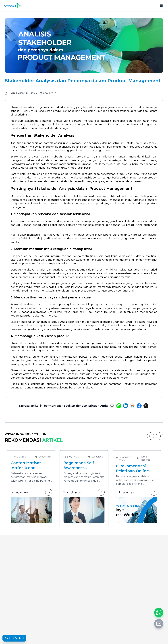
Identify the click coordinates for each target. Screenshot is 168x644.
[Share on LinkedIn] (126, 406)
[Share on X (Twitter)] (146, 406)
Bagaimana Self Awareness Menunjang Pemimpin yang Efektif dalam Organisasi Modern (82, 465)
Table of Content (14, 638)
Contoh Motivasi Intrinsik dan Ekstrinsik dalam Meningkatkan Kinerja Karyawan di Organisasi (30, 465)
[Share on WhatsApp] (119, 406)
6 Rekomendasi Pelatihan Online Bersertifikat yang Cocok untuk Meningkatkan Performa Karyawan (135, 469)
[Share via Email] (132, 406)
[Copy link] (112, 406)
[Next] (160, 436)
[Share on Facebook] (139, 406)
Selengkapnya (31, 492)
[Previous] (151, 436)
